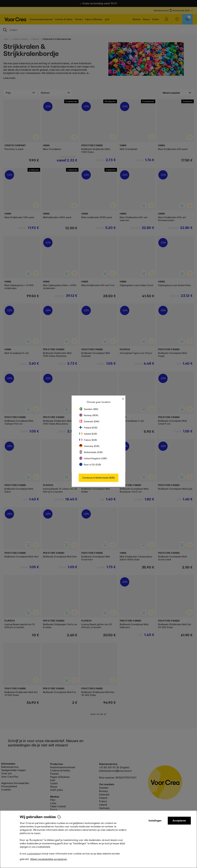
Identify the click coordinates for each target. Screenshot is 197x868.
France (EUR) (88, 440)
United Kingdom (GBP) (93, 458)
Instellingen (155, 821)
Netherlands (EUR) (91, 452)
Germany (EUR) (89, 446)
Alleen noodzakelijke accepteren (49, 859)
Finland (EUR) (88, 428)
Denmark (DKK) (89, 421)
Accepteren (179, 821)
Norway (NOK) (89, 415)
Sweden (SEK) (89, 409)
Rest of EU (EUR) (90, 465)
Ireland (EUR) (88, 434)
